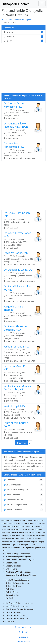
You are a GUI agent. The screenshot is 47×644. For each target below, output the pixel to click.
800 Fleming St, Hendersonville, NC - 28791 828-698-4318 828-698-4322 (23, 275)
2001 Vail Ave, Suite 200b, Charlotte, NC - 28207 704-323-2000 (23, 240)
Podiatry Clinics (12, 592)
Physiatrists (10, 598)
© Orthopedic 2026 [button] (23, 627)
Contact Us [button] (24, 632)
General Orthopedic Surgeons (18, 554)
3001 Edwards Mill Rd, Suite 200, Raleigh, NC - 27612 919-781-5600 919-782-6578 (23, 258)
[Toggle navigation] (42, 4)
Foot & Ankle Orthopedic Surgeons (20, 609)
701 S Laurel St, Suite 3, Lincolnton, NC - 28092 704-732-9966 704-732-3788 (23, 373)
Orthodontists (11, 569)
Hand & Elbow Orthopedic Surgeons (20, 560)
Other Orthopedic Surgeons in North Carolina (22, 475)
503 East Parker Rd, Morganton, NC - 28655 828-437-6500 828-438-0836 (23, 294)
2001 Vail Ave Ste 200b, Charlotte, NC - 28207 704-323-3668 (23, 131)
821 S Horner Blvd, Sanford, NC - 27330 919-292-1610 (23, 314)
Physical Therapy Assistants (17, 618)
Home (4, 19)
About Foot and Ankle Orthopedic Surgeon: (21, 452)
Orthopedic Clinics (13, 586)
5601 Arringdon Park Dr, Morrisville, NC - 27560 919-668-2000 (23, 393)
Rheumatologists (12, 595)
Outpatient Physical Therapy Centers (21, 575)
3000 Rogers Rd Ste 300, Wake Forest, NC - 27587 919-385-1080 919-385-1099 (23, 151)
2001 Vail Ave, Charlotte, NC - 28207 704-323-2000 (23, 220)
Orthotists (10, 621)
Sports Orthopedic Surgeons (17, 580)
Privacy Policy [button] (23, 642)
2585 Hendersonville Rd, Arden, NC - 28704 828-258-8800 (23, 430)
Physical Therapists (13, 612)
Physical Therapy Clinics (15, 615)
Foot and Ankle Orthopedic (21, 19)
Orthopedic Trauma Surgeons (17, 583)
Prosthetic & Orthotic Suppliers (18, 572)
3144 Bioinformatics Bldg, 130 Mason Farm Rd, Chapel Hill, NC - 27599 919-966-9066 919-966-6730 (23, 353)
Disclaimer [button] (23, 637)
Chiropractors (11, 563)
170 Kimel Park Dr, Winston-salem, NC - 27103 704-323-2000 (23, 111)
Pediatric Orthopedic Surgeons (18, 557)
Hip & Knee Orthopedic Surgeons (19, 603)
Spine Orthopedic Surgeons (17, 606)
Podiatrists (10, 589)
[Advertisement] (23, 69)
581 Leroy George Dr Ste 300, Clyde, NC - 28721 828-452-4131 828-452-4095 (23, 334)
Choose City (9, 28)
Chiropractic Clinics (13, 566)
